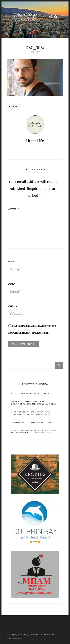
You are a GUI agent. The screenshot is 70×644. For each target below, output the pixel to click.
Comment (13, 209)
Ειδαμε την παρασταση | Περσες (31, 394)
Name (11, 262)
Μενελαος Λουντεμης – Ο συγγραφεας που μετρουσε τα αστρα (34, 403)
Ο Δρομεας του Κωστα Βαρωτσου (31, 422)
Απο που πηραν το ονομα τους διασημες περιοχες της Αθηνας (31, 413)
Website (12, 306)
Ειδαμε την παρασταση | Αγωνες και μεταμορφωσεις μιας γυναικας (34, 432)
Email (11, 284)
